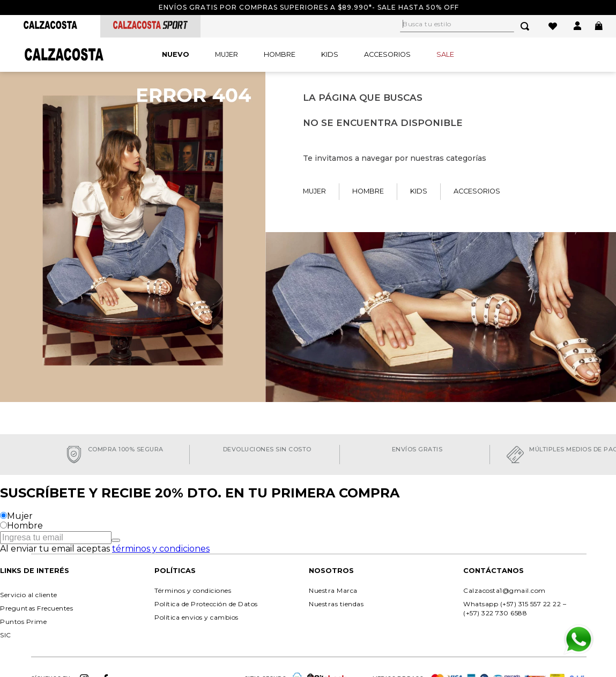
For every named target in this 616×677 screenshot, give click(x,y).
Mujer (20, 516)
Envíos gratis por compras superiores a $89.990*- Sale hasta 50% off (309, 7)
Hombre (25, 526)
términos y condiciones (161, 549)
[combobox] (471, 26)
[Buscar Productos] (527, 26)
